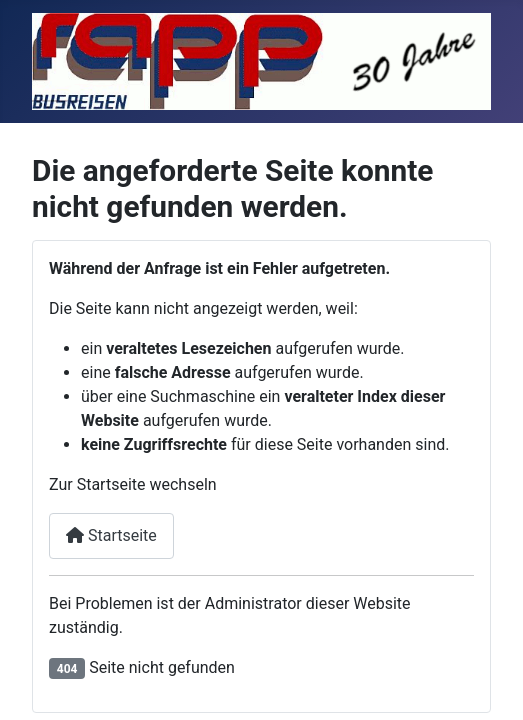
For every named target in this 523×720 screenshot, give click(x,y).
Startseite (111, 535)
